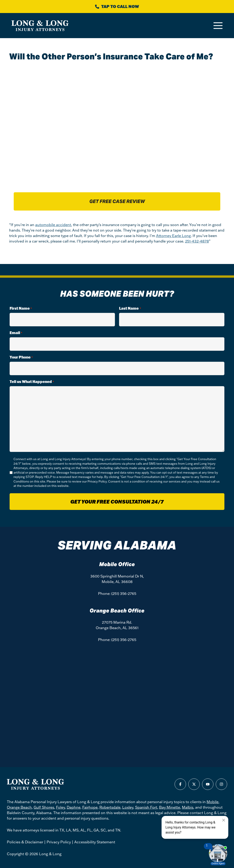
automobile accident (53, 225)
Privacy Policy (97, 481)
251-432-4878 (197, 241)
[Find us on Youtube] (208, 784)
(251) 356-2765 (124, 594)
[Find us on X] (194, 784)
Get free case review (117, 201)
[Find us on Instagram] (221, 784)
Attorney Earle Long (173, 236)
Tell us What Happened (32, 382)
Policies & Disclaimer (25, 842)
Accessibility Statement (95, 842)
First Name (21, 308)
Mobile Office (117, 564)
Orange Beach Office (117, 611)
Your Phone (21, 357)
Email (16, 333)
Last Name (130, 308)
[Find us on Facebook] (180, 784)
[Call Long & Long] (117, 7)
